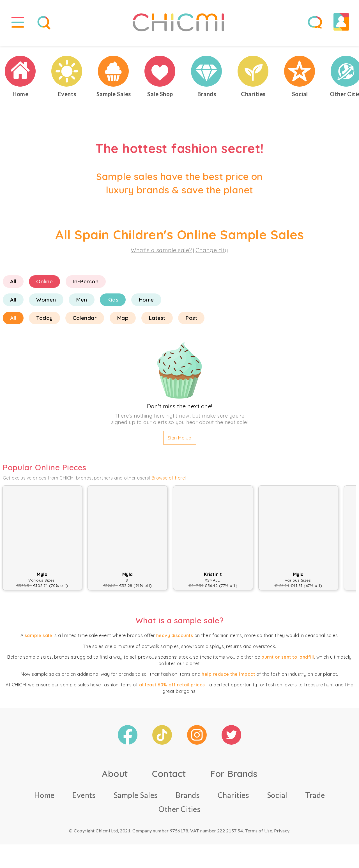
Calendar (85, 322)
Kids (113, 304)
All (13, 285)
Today (44, 322)
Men (82, 304)
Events (84, 799)
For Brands (234, 777)
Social (277, 799)
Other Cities (179, 813)
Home (146, 304)
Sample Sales (136, 799)
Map (123, 322)
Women (46, 304)
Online (44, 285)
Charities (233, 799)
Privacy (282, 835)
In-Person (86, 285)
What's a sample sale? (161, 254)
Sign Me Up (180, 442)
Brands (188, 799)
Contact (169, 777)
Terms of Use (258, 835)
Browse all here (168, 482)
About (115, 777)
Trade (315, 799)
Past (191, 322)
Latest (157, 322)
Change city (212, 254)
